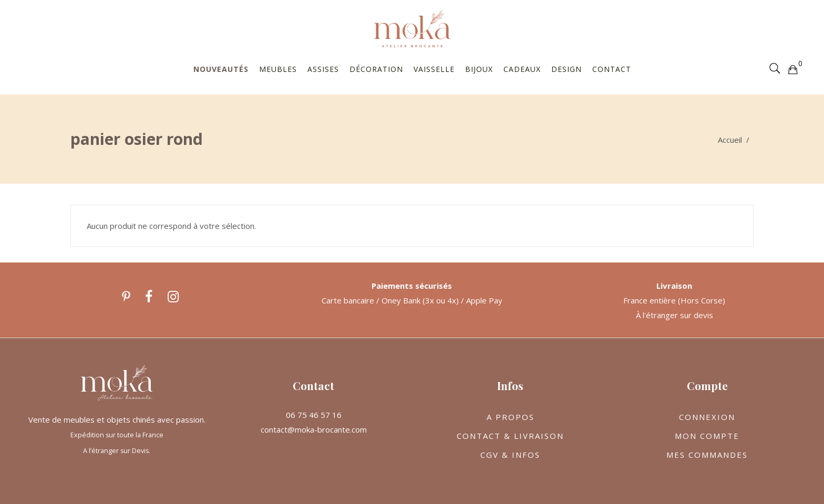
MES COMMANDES (707, 455)
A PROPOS (511, 417)
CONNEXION (707, 417)
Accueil (730, 140)
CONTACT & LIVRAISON (510, 436)
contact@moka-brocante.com (314, 429)
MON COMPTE (707, 436)
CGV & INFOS (510, 455)
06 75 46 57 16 (314, 415)
